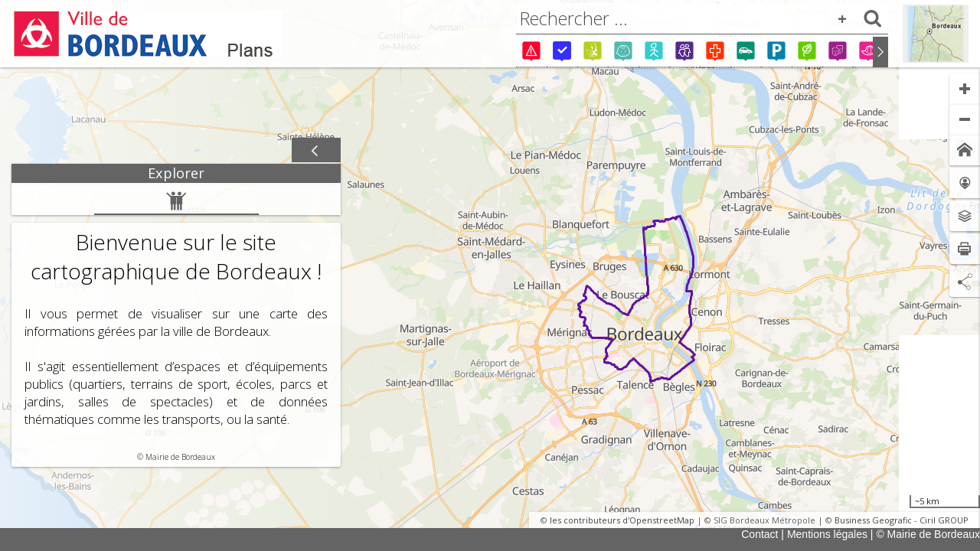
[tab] (176, 173)
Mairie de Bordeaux (180, 457)
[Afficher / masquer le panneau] (316, 151)
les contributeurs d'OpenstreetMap (622, 520)
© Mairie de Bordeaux (928, 534)
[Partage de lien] (965, 282)
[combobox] (702, 18)
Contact (759, 534)
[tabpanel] (176, 325)
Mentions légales (827, 534)
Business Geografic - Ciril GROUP (902, 520)
